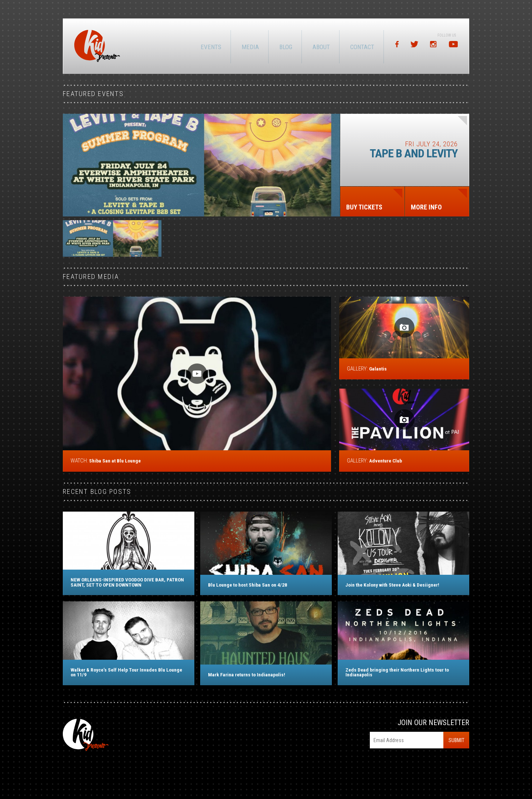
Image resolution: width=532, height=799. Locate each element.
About (320, 47)
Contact (362, 47)
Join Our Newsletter (433, 723)
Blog (285, 47)
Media (250, 47)
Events (210, 47)
